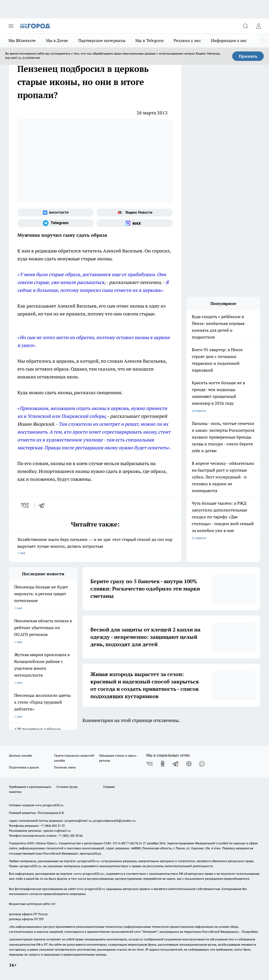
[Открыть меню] (11, 26)
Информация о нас (229, 41)
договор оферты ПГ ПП (26, 919)
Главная (109, 787)
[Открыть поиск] (245, 26)
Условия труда (67, 787)
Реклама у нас (187, 41)
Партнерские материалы (102, 41)
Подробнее (250, 932)
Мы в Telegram (149, 41)
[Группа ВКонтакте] (56, 213)
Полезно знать (65, 767)
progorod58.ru (88, 861)
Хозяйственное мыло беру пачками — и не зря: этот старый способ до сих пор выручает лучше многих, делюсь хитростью (95, 547)
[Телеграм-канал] (56, 223)
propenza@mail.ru (78, 821)
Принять (248, 56)
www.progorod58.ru (49, 805)
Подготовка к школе (24, 767)
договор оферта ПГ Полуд (28, 914)
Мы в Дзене (57, 41)
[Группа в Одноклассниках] (163, 764)
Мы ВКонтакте (22, 41)
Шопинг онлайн (20, 755)
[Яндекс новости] (135, 213)
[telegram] (43, 505)
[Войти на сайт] (258, 26)
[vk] (25, 505)
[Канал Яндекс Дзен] (189, 764)
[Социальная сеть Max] (135, 223)
